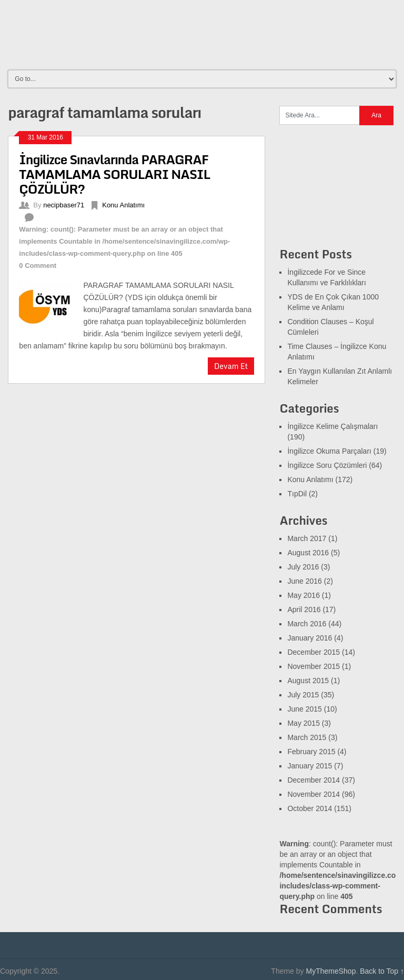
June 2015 (304, 709)
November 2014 (314, 794)
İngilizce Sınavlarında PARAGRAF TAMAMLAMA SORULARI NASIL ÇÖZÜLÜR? (114, 174)
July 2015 (303, 695)
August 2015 (308, 681)
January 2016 (310, 638)
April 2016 (304, 609)
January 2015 (310, 766)
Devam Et (231, 366)
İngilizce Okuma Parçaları (329, 451)
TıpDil (297, 494)
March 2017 (307, 538)
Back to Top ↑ (382, 971)
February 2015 (311, 752)
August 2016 (308, 553)
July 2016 (303, 567)
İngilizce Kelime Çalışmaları (332, 426)
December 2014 (314, 780)
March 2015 (307, 737)
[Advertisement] (205, 34)
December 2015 (314, 652)
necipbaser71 (64, 205)
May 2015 (303, 723)
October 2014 (310, 808)
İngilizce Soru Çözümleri (327, 465)
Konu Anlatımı (123, 205)
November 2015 (314, 666)
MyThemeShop (331, 971)
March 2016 (307, 624)
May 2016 (303, 595)
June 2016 (304, 581)
